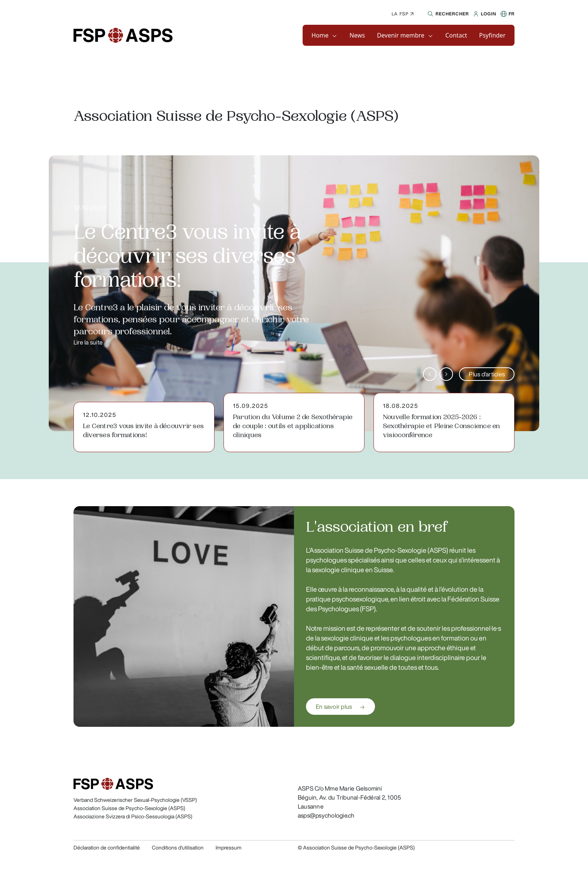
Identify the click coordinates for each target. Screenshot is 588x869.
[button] (447, 14)
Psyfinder (493, 35)
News (357, 35)
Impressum (229, 848)
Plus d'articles (487, 374)
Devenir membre (400, 35)
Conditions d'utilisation (178, 848)
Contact (456, 35)
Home (320, 35)
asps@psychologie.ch (326, 815)
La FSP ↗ (403, 14)
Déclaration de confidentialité (107, 848)
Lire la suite (88, 342)
